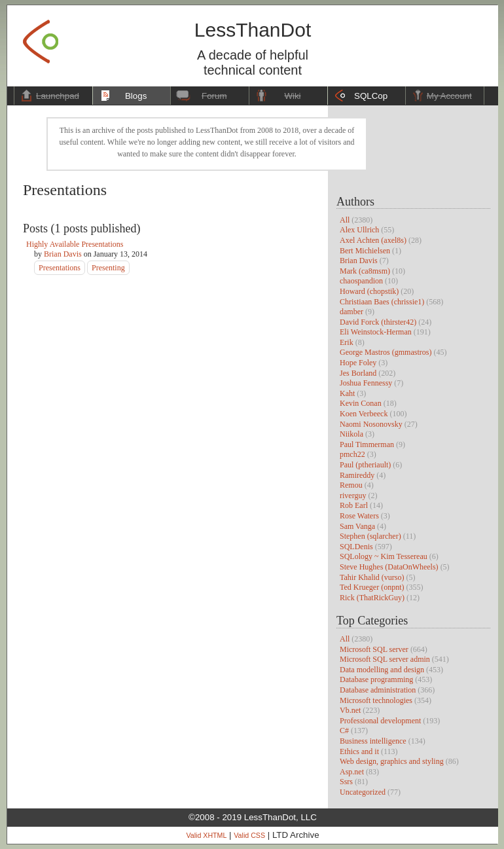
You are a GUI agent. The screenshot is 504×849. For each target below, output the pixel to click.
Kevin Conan (361, 403)
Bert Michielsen (365, 251)
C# (344, 731)
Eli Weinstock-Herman (376, 332)
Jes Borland (358, 373)
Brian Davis (359, 261)
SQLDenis (356, 547)
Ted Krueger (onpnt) (372, 587)
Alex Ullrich (359, 230)
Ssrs (346, 782)
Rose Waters (359, 516)
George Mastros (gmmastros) (386, 352)
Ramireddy (357, 475)
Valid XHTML (206, 835)
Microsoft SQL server (374, 649)
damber (351, 312)
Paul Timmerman (367, 444)
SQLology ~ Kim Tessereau (384, 556)
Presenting (108, 268)
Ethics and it (359, 751)
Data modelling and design (382, 670)
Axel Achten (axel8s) (373, 240)
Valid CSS (249, 835)
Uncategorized (363, 792)
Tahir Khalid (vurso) (372, 577)
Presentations (60, 268)
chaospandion (361, 281)
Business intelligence (373, 741)
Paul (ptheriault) (365, 465)
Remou (351, 485)
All (345, 220)
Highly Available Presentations (75, 244)
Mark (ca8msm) (365, 271)
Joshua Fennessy (366, 383)
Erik (347, 342)
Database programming (376, 679)
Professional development (380, 721)
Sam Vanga (357, 526)
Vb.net (350, 710)
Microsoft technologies (376, 700)
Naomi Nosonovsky (371, 424)
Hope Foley (358, 363)
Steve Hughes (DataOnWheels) (389, 567)
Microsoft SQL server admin (385, 659)
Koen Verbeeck (364, 414)
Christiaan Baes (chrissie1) (382, 302)
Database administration (378, 690)
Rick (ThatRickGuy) (372, 598)
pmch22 (352, 454)
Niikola (351, 434)
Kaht (347, 393)
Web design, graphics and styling (392, 761)
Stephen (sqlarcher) (370, 536)
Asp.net (352, 772)
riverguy (353, 496)
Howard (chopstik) (369, 291)
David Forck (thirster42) (378, 322)
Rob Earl (354, 505)
